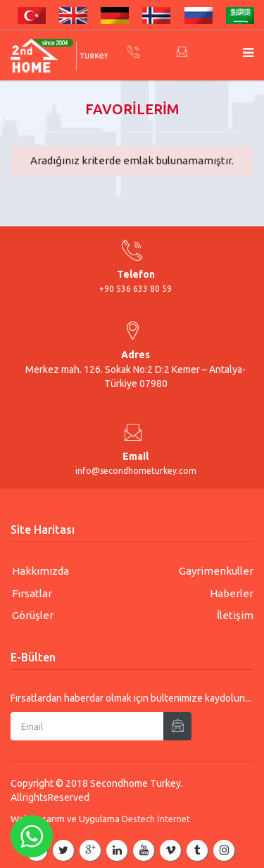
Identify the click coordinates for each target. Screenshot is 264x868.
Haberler (232, 593)
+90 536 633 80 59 (136, 289)
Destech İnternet (156, 819)
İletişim (235, 615)
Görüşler (33, 615)
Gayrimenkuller (216, 571)
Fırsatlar (32, 593)
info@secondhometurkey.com (136, 471)
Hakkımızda (40, 571)
